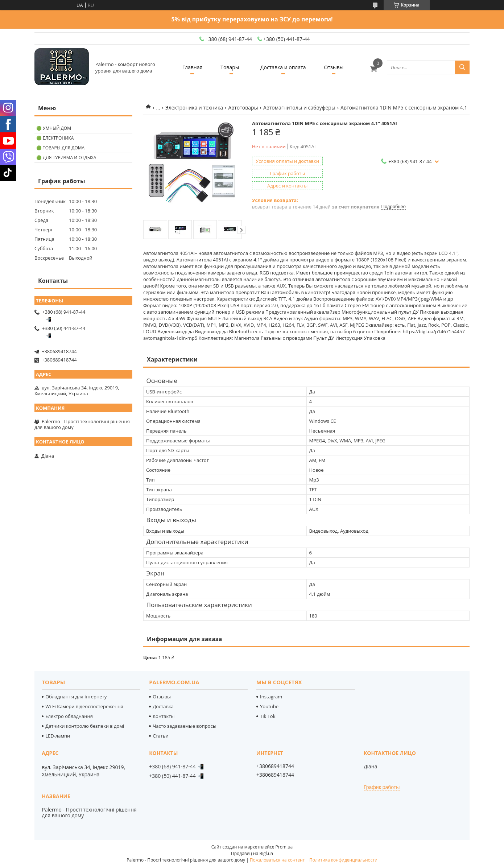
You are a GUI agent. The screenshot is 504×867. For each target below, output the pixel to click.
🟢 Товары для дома (60, 148)
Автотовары (243, 108)
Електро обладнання (69, 716)
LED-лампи (58, 736)
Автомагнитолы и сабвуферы (299, 108)
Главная (193, 67)
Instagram (271, 697)
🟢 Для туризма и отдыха (66, 158)
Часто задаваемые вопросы (185, 726)
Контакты (164, 716)
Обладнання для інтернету (76, 697)
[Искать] (462, 67)
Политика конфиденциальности (343, 860)
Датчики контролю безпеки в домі (85, 726)
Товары (230, 67)
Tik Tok (268, 716)
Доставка (163, 706)
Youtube (269, 706)
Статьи (161, 736)
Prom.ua (284, 847)
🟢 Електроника (55, 138)
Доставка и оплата (283, 67)
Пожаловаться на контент (277, 860)
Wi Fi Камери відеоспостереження (84, 706)
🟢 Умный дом (54, 128)
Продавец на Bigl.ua (252, 853)
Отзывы (334, 67)
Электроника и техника (194, 108)
